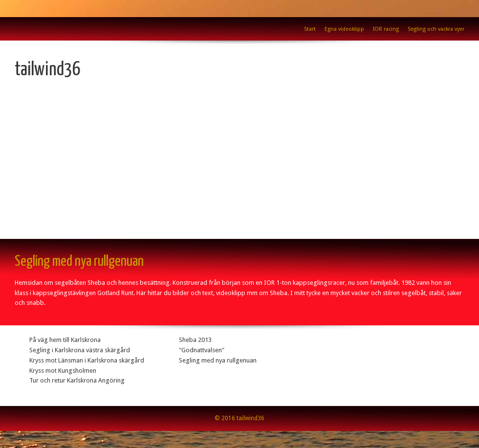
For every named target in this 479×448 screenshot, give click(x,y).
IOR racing (386, 29)
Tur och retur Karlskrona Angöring (77, 380)
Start (310, 29)
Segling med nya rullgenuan (218, 360)
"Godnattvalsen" (202, 350)
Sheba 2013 (195, 340)
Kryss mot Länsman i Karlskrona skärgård (87, 360)
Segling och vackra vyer (436, 29)
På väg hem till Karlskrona (65, 340)
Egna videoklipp (344, 29)
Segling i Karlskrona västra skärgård (80, 350)
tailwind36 (48, 70)
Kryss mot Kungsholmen (63, 371)
